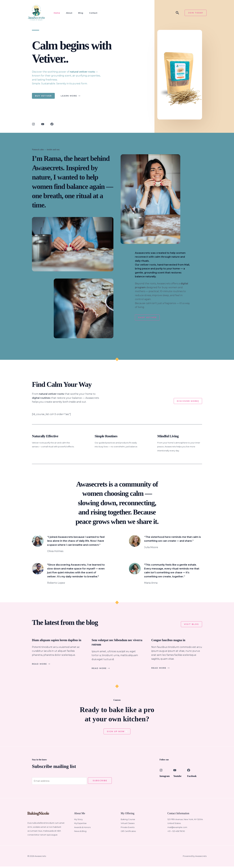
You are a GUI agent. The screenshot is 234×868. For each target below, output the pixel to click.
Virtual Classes (128, 825)
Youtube (178, 777)
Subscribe (100, 782)
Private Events (128, 829)
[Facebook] (189, 771)
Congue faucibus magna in (172, 641)
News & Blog (80, 833)
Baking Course (128, 821)
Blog (79, 13)
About (68, 13)
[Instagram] (161, 771)
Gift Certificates (128, 833)
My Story (78, 821)
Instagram (166, 777)
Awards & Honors (82, 829)
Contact (91, 13)
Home (56, 13)
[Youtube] (175, 771)
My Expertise (80, 825)
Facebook (193, 777)
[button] (177, 13)
